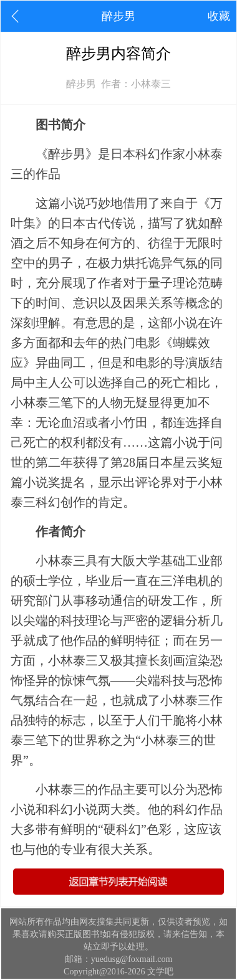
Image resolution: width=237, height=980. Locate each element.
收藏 (219, 16)
